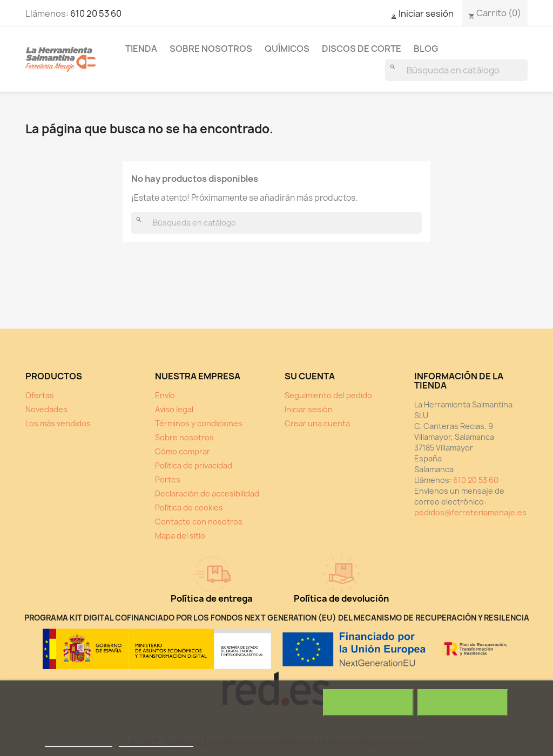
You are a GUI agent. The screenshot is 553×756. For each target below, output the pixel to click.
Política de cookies (189, 508)
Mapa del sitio (180, 536)
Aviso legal (174, 409)
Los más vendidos (58, 423)
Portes (168, 479)
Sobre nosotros (211, 49)
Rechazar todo (368, 703)
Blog (426, 49)
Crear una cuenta (317, 423)
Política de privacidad (194, 465)
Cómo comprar (183, 451)
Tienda (141, 49)
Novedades (46, 409)
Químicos (287, 49)
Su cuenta (310, 376)
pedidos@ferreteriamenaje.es (470, 512)
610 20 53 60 (96, 13)
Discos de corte (362, 49)
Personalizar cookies (156, 742)
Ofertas (40, 395)
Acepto (463, 703)
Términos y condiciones (199, 423)
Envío (165, 395)
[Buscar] (456, 70)
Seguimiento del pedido (328, 395)
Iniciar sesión (309, 409)
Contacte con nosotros (199, 522)
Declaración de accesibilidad (207, 493)
